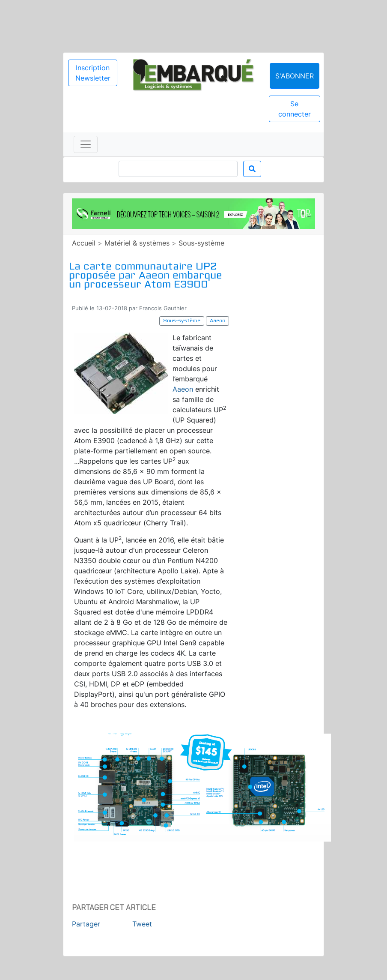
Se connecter (295, 109)
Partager (86, 924)
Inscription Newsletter (93, 73)
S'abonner (295, 76)
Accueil (84, 243)
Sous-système (201, 243)
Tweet (142, 924)
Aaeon (183, 389)
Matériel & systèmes (137, 243)
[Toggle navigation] (86, 144)
